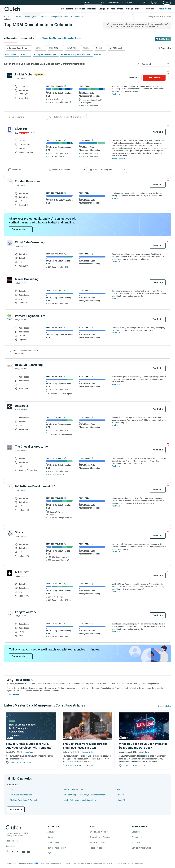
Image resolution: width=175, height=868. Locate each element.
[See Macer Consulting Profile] (10, 280)
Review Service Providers (100, 837)
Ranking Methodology (57, 848)
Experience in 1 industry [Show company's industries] (61, 170)
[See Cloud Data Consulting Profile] (10, 243)
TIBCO (120, 789)
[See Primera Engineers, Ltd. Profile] (10, 317)
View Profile (134, 78)
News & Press (53, 843)
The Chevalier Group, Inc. (32, 447)
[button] (41, 48)
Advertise (136, 843)
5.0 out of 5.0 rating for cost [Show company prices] (104, 170)
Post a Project (165, 9)
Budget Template (28, 762)
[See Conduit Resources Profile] (10, 182)
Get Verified (137, 837)
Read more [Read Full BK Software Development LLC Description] (116, 506)
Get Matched (164, 39)
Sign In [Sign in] (156, 3)
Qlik (12, 789)
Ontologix (21, 406)
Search (87, 3)
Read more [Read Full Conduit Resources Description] (116, 198)
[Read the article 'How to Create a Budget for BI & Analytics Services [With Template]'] (31, 740)
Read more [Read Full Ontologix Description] (116, 425)
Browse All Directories (99, 832)
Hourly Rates (71, 48)
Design (102, 9)
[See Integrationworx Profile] (10, 613)
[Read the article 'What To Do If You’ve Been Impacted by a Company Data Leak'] (144, 740)
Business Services (115, 9)
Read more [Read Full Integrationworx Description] (116, 632)
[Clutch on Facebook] (7, 852)
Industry (86, 48)
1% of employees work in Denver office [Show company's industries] (67, 117)
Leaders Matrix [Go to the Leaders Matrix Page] (27, 38)
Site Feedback (11, 841)
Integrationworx (26, 612)
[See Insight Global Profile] (10, 75)
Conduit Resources (28, 181)
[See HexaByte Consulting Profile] (10, 366)
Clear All (98, 55)
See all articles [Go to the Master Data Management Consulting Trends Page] (165, 706)
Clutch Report (140, 765)
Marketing (92, 9)
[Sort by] (155, 64)
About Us (51, 832)
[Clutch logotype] (13, 827)
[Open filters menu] (116, 48)
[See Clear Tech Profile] (10, 130)
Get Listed (136, 832)
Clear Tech (22, 129)
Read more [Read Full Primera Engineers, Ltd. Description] (116, 333)
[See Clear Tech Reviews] (24, 133)
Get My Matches (19, 229)
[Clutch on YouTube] (23, 852)
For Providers (127, 3)
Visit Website (154, 78)
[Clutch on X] (13, 852)
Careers (51, 837)
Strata (19, 532)
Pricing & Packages (134, 9)
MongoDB (121, 800)
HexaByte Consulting (29, 365)
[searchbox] (19, 48)
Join (167, 3)
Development (67, 9)
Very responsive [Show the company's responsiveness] (18, 117)
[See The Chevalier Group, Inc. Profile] (10, 448)
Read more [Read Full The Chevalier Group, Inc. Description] (116, 466)
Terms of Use (71, 863)
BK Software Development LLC (35, 486)
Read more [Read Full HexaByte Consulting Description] (116, 384)
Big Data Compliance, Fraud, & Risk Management (84, 795)
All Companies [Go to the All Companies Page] (11, 38)
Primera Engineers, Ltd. (31, 316)
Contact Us (10, 846)
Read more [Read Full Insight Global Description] (116, 94)
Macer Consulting (27, 279)
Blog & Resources (97, 843)
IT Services (80, 9)
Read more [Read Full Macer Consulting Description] (116, 299)
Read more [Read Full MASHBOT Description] (116, 592)
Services (39, 48)
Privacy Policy (11, 863)
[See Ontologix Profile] (10, 407)
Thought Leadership (86, 765)
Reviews (99, 48)
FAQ (49, 853)
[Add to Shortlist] (168, 73)
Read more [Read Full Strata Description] (116, 552)
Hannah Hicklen (88, 752)
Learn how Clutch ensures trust (147, 26)
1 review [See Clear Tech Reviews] (33, 133)
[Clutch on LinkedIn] (29, 852)
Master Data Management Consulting (80, 800)
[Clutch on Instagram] (18, 852)
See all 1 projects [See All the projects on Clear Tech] (118, 158)
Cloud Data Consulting (30, 242)
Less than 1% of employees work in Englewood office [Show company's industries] (25, 352)
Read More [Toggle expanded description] (14, 695)
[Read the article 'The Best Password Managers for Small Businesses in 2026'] (88, 740)
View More (14, 809)
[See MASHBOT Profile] (10, 573)
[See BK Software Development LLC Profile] (10, 487)
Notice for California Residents (52, 863)
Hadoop (120, 795)
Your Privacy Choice (26, 863)
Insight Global (24, 74)
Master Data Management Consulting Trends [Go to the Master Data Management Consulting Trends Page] (61, 38)
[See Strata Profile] (10, 533)
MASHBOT (22, 572)
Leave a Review (113, 3)
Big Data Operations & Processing (25, 800)
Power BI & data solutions (21, 795)
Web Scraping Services (73, 789)
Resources (150, 9)
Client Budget (54, 48)
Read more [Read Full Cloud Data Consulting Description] (116, 262)
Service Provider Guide (141, 848)
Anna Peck (29, 752)
